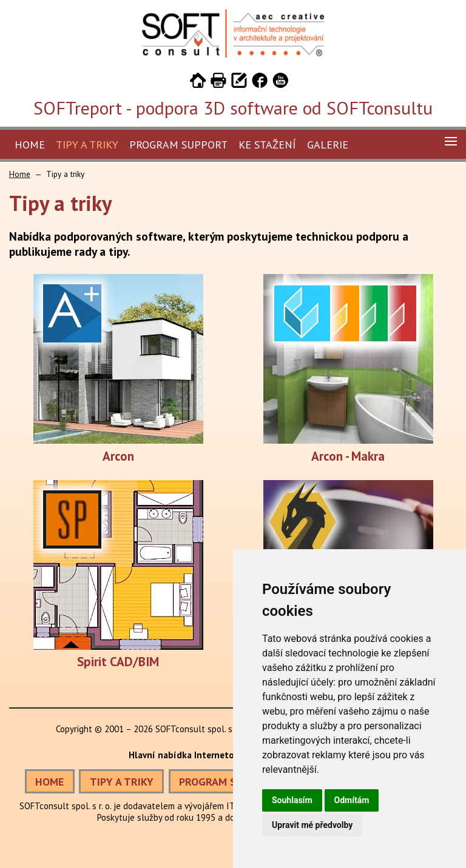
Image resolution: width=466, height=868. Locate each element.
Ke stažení (267, 145)
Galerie (328, 145)
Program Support (178, 145)
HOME (49, 782)
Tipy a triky (87, 145)
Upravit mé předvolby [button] (312, 825)
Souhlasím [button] (292, 800)
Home (30, 145)
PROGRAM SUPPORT (227, 782)
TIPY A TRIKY (122, 782)
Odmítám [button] (352, 800)
